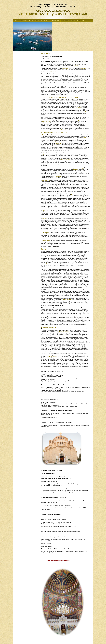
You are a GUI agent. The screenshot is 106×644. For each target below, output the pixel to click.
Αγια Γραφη (24, 21)
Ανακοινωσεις (55, 21)
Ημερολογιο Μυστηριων (78, 21)
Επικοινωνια (65, 21)
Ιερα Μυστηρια (45, 21)
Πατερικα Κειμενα (34, 21)
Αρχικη (16, 21)
